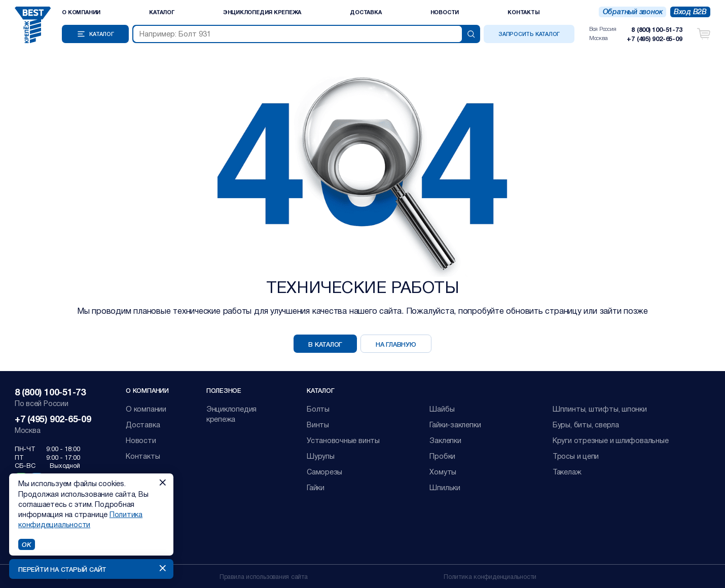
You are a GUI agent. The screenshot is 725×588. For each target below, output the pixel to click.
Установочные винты (343, 440)
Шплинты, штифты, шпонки (600, 409)
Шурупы (321, 456)
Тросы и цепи (576, 456)
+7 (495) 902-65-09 (654, 38)
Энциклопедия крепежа (262, 12)
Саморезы (324, 472)
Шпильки (445, 487)
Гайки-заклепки (455, 425)
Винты (318, 425)
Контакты (523, 12)
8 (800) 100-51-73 (657, 29)
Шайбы (442, 409)
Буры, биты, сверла (586, 425)
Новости (445, 12)
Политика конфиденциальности (490, 576)
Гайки (316, 487)
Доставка (366, 12)
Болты (318, 409)
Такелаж (567, 472)
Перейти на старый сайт (62, 569)
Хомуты (443, 472)
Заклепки (445, 440)
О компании (81, 12)
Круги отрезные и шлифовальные (610, 440)
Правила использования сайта (264, 576)
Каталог (161, 12)
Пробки (442, 456)
